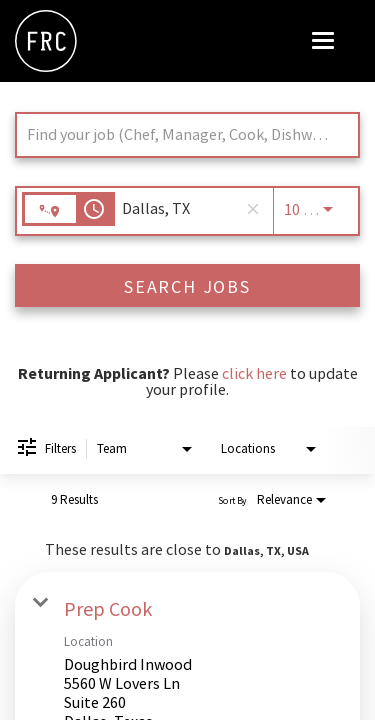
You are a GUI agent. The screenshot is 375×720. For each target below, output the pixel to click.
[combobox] (177, 134)
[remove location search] (253, 209)
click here (254, 373)
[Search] (187, 285)
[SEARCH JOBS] (187, 285)
